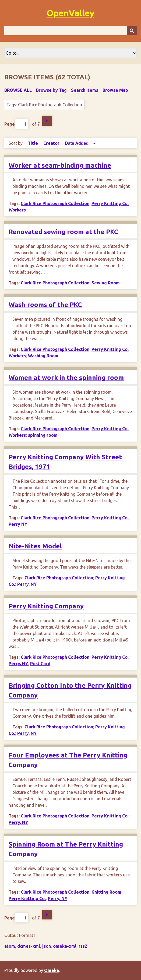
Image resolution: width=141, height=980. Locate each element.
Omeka (52, 970)
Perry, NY (27, 584)
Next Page (47, 121)
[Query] (70, 31)
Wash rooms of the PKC (45, 305)
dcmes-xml (29, 946)
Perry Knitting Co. (110, 518)
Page (16, 124)
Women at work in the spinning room (66, 378)
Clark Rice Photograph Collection (55, 203)
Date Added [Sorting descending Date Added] (77, 143)
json (47, 946)
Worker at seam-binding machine (60, 165)
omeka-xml (65, 946)
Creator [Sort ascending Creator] (52, 143)
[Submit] (132, 31)
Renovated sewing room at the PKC (63, 232)
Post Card (40, 664)
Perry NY (18, 524)
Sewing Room (106, 283)
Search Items (85, 90)
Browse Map (115, 90)
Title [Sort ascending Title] (33, 143)
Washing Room (43, 356)
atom (10, 946)
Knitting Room (106, 892)
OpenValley (70, 13)
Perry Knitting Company (46, 606)
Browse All (18, 90)
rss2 (83, 946)
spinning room (43, 435)
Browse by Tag (51, 90)
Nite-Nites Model (35, 546)
